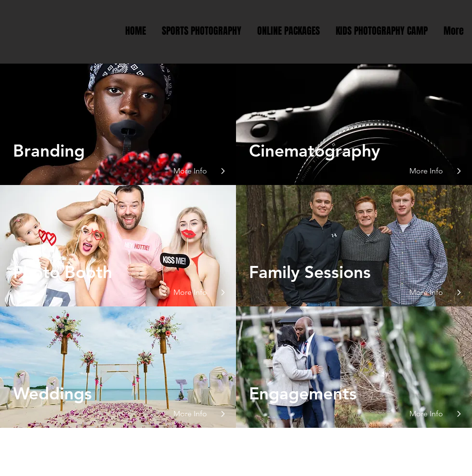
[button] (195, 292)
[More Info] (195, 171)
